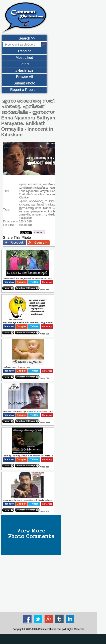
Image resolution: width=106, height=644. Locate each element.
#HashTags (24, 70)
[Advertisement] (49, 583)
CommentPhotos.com (50, 629)
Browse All (24, 77)
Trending (24, 51)
